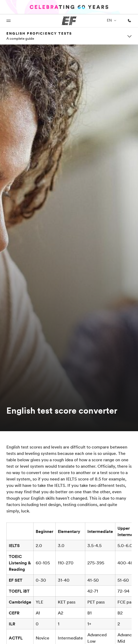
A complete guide (20, 38)
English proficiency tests (39, 33)
